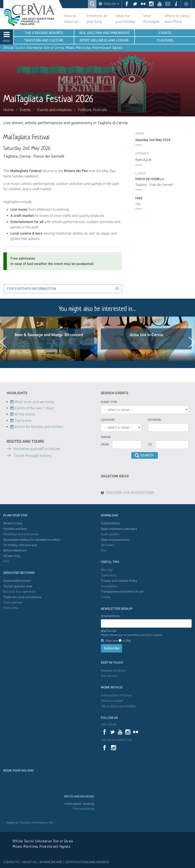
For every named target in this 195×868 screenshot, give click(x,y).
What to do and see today (32, 402)
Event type (109, 402)
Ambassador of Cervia (116, 695)
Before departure (15, 550)
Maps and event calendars (119, 529)
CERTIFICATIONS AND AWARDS (87, 862)
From (105, 444)
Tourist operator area (18, 586)
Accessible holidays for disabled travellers (32, 540)
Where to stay (13, 523)
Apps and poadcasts (115, 540)
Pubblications (110, 523)
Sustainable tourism (17, 581)
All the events (24, 414)
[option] (49, 339)
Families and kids (15, 529)
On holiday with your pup (20, 545)
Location (108, 420)
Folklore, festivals (93, 110)
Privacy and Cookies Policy (119, 581)
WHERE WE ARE (51, 862)
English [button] (111, 4)
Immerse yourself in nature (37, 449)
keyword (155, 420)
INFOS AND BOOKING (79, 796)
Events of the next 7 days (34, 408)
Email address (110, 616)
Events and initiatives (55, 110)
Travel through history (32, 456)
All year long (12, 556)
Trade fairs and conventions (22, 597)
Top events (23, 420)
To (150, 444)
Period (106, 437)
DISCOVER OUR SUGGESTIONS (130, 493)
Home (8, 110)
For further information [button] (32, 289)
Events (25, 110)
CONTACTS (11, 862)
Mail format (132, 633)
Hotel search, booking (79, 804)
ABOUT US (29, 862)
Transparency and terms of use (122, 592)
